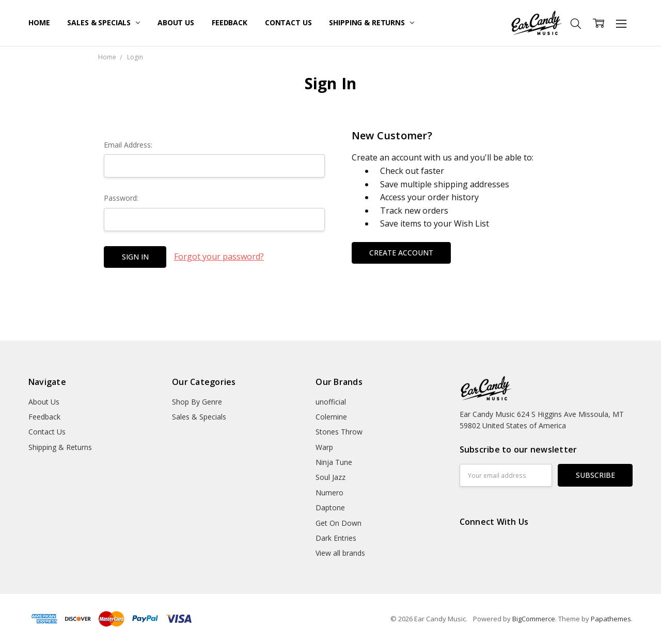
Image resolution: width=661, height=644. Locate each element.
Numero (329, 493)
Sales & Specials (104, 22)
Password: (121, 198)
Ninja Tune (334, 462)
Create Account (401, 253)
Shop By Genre (197, 402)
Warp (324, 447)
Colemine (331, 417)
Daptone (330, 508)
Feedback (230, 22)
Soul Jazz (330, 477)
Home (39, 22)
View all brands (340, 553)
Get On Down (339, 523)
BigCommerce (534, 619)
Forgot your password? (219, 256)
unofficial (331, 402)
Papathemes (611, 619)
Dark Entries (336, 538)
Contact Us (288, 22)
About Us (176, 22)
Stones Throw (339, 432)
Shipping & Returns (371, 22)
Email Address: (128, 145)
